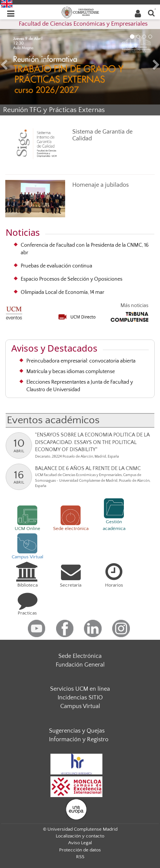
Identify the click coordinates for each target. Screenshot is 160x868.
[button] (12, 66)
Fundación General (80, 665)
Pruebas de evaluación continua (56, 266)
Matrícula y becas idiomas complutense (71, 372)
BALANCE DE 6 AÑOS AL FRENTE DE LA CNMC (88, 469)
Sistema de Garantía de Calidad (102, 135)
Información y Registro (79, 739)
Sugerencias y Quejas (77, 731)
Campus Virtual (80, 706)
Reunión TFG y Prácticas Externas (54, 110)
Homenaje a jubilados (101, 185)
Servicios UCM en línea (80, 689)
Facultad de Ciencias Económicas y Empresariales (83, 24)
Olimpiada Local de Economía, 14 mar (62, 292)
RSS (80, 857)
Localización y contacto (80, 836)
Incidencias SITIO (80, 697)
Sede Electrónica (80, 656)
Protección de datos (80, 850)
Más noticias (134, 306)
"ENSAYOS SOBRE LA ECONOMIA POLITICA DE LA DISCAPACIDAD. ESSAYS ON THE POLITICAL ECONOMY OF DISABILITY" (92, 442)
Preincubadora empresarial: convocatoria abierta (81, 361)
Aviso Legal (80, 843)
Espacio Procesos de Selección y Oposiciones (72, 279)
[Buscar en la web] (151, 13)
